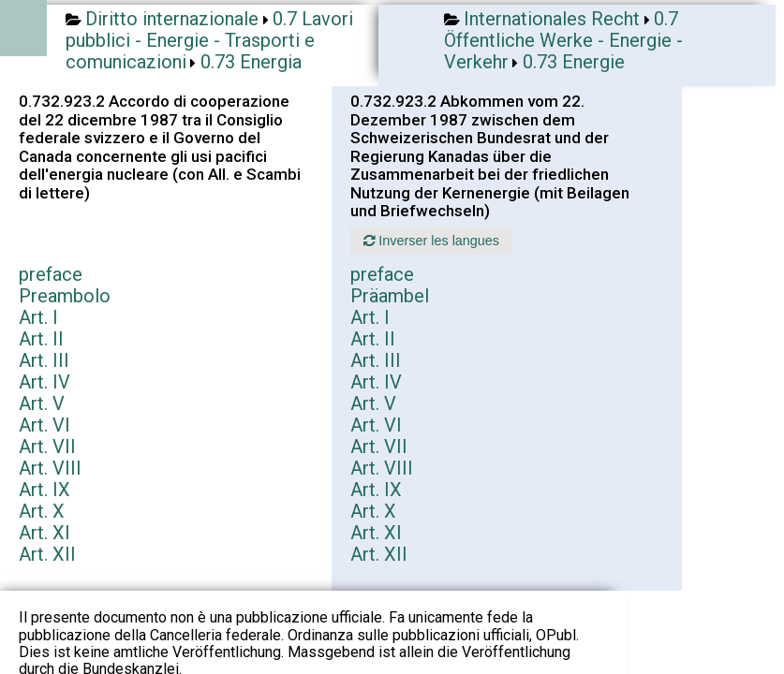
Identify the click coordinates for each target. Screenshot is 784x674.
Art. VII (47, 447)
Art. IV (44, 382)
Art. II (41, 339)
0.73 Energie (574, 62)
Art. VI (44, 425)
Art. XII (47, 554)
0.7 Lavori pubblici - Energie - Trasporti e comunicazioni (209, 40)
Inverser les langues (431, 241)
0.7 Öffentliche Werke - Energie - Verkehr (563, 40)
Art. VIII (50, 468)
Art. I (38, 317)
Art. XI (44, 533)
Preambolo (65, 296)
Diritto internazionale (172, 19)
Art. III (44, 360)
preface (51, 274)
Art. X (42, 511)
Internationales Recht (552, 19)
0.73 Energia (251, 62)
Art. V (42, 403)
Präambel (390, 296)
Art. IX (44, 490)
